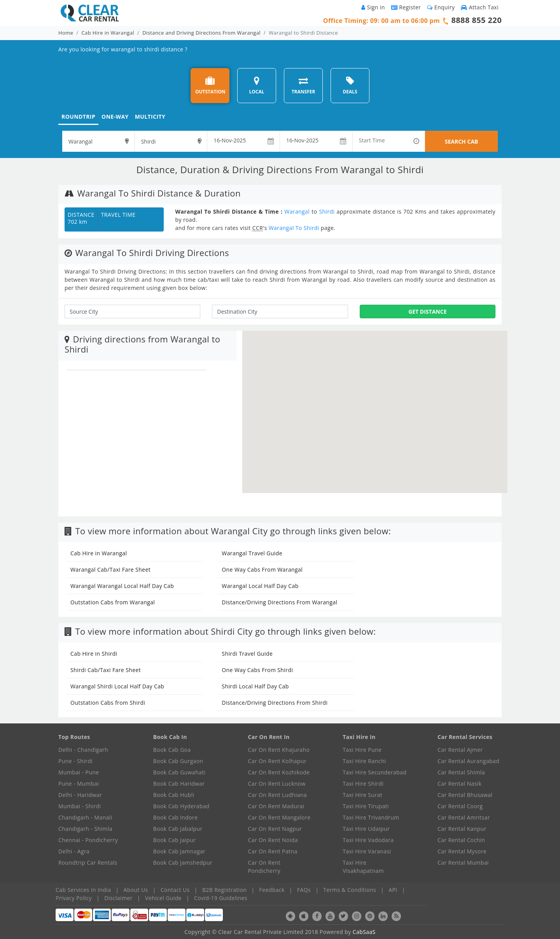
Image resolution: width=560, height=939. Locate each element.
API (393, 890)
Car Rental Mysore (462, 851)
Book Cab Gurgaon (178, 761)
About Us (136, 890)
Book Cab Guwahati (179, 772)
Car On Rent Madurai (276, 806)
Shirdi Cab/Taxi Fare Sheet (106, 670)
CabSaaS (364, 932)
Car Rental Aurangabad (468, 761)
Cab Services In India (83, 890)
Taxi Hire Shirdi (363, 784)
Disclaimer (118, 898)
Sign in (373, 7)
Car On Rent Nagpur (275, 829)
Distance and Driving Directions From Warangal (201, 33)
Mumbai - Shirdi (80, 806)
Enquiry (441, 7)
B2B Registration (224, 890)
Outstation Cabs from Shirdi (108, 703)
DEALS (350, 85)
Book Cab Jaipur (175, 840)
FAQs (304, 890)
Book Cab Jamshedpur (183, 863)
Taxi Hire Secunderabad (374, 772)
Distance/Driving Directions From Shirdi (275, 703)
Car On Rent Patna (273, 851)
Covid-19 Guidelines (221, 898)
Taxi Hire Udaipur (366, 829)
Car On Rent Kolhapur (277, 761)
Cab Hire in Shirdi (94, 654)
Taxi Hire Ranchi (364, 761)
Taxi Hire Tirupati (366, 806)
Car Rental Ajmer (460, 750)
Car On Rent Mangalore (279, 817)
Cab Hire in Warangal (108, 33)
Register (406, 7)
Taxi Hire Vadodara (368, 840)
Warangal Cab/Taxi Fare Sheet (110, 570)
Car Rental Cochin (461, 840)
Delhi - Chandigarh (83, 750)
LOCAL (256, 85)
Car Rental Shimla (461, 772)
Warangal (297, 211)
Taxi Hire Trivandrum (371, 817)
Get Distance (427, 312)
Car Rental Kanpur (462, 829)
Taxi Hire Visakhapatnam (363, 867)
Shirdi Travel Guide (247, 654)
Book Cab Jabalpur (178, 829)
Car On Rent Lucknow (277, 784)
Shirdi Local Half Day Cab (255, 686)
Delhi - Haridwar (80, 795)
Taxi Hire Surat (362, 795)
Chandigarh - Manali (85, 817)
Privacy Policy (74, 898)
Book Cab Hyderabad (181, 806)
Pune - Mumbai (79, 784)
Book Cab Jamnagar (179, 851)
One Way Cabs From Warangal (262, 570)
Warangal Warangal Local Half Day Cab (122, 586)
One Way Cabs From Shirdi (257, 670)
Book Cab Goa (172, 750)
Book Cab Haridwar (179, 784)
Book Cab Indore (176, 817)
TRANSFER (304, 85)
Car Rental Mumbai (463, 863)
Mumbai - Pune (79, 772)
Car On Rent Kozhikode (279, 772)
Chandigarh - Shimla (85, 829)
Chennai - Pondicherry (88, 840)
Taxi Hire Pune (362, 750)
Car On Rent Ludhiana (278, 795)
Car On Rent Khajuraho (279, 750)
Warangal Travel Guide (252, 553)
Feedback (272, 890)
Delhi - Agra (74, 851)
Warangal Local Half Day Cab (260, 586)
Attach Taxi (480, 7)
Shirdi (327, 211)
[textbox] (98, 141)
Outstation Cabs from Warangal (113, 602)
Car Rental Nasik (459, 784)
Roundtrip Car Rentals (88, 863)
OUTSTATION (210, 85)
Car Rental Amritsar (464, 817)
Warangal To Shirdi (294, 228)
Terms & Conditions (350, 890)
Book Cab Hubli (174, 795)
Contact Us (175, 890)
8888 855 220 (476, 20)
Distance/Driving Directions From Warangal (279, 602)
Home (66, 33)
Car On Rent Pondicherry (264, 867)
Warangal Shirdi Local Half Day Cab (117, 686)
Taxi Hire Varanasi (367, 851)
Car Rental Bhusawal (465, 795)
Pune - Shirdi (75, 761)
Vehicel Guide (163, 898)
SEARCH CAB (462, 141)
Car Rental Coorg (460, 806)
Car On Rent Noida (273, 840)
